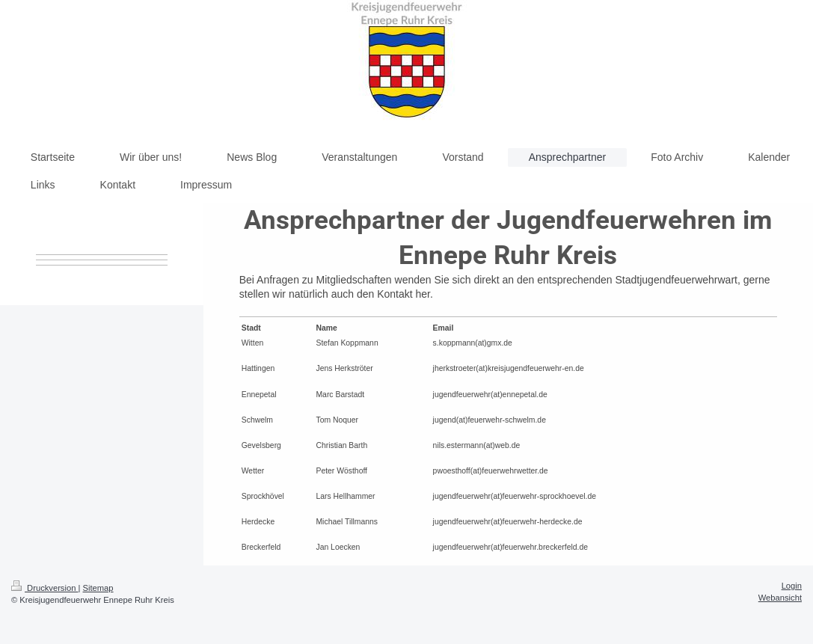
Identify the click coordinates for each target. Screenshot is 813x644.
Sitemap (98, 588)
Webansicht (780, 598)
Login (792, 586)
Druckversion (45, 588)
